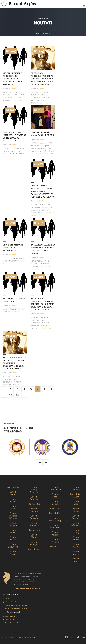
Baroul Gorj (34, 549)
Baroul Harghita (55, 495)
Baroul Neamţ (55, 541)
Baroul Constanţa (34, 510)
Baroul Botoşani (13, 524)
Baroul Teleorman (76, 524)
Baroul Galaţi (34, 536)
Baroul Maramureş (55, 519)
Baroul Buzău (13, 553)
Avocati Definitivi (9, 616)
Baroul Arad (13, 493)
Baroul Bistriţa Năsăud (13, 516)
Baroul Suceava (76, 517)
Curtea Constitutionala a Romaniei (15, 605)
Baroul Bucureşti (13, 545)
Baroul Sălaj (76, 503)
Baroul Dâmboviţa (34, 524)
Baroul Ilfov (55, 513)
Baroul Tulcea (76, 538)
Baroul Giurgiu (34, 543)
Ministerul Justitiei (10, 602)
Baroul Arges (19, 4)
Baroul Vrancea (76, 560)
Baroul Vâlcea (76, 553)
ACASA (39, 33)
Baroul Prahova (76, 488)
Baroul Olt (55, 547)
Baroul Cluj (34, 504)
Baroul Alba (13, 487)
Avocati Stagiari (9, 620)
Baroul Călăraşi (34, 498)
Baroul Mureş (55, 533)
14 (17, 395)
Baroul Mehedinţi (55, 526)
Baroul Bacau (13, 500)
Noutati (48, 33)
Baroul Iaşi (55, 509)
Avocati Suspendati (10, 623)
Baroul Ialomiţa (55, 503)
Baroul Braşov (13, 531)
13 (11, 395)
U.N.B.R (6, 599)
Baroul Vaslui (76, 545)
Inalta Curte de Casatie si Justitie (15, 608)
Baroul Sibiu (76, 510)
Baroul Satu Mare (76, 495)
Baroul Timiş (76, 531)
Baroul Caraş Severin (34, 490)
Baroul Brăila (13, 538)
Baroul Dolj (34, 530)
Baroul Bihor (13, 507)
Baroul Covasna (34, 517)
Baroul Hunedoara (55, 488)
